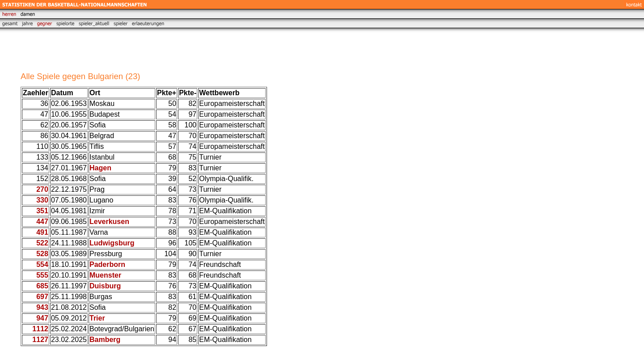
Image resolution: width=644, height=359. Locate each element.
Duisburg (105, 286)
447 (42, 222)
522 (42, 243)
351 (42, 211)
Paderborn (107, 264)
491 (42, 232)
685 (42, 286)
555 (42, 275)
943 (42, 307)
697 (42, 297)
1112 (40, 329)
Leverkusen (109, 222)
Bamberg (105, 340)
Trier (97, 318)
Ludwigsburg (112, 243)
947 (42, 318)
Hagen (100, 168)
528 (42, 254)
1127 (40, 340)
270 (42, 189)
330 (42, 200)
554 (42, 264)
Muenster (105, 275)
